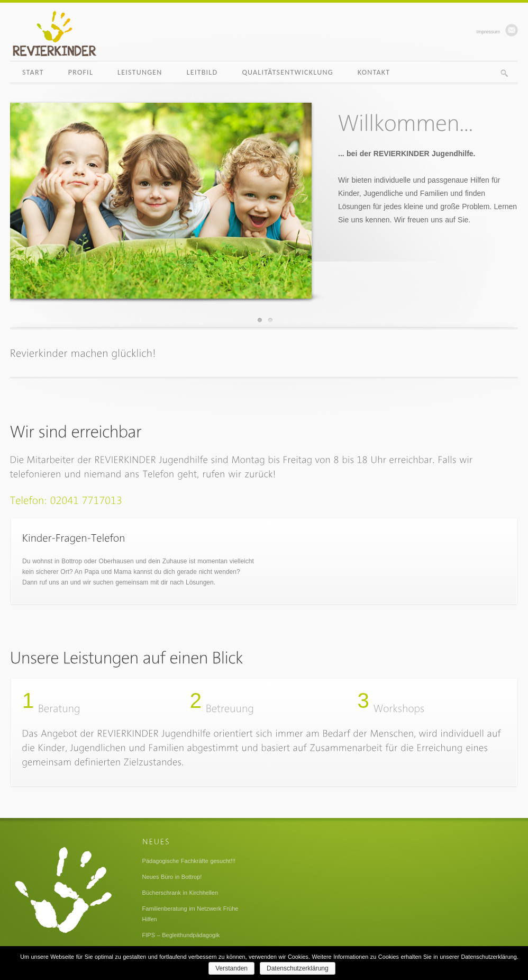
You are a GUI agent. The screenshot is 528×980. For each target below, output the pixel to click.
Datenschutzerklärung (298, 968)
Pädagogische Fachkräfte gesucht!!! (189, 861)
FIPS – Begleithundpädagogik (181, 935)
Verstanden (231, 968)
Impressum (488, 32)
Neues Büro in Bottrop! (172, 877)
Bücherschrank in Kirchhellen (180, 893)
